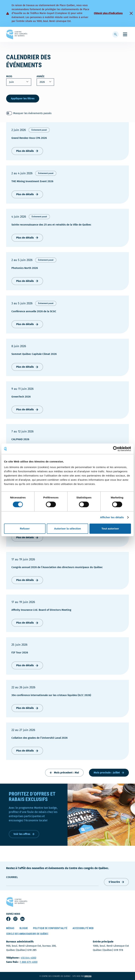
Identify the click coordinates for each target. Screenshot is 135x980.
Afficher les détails (112, 517)
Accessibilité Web (83, 928)
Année (41, 76)
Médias (10, 928)
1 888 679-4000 (29, 962)
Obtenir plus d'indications (108, 13)
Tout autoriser (110, 529)
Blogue (24, 928)
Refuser (25, 529)
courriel (12, 877)
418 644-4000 (28, 958)
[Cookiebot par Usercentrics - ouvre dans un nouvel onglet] (116, 449)
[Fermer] (131, 13)
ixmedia (90, 976)
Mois (9, 76)
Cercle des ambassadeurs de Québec (27, 934)
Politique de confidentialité (50, 928)
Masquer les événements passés (32, 113)
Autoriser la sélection (68, 529)
